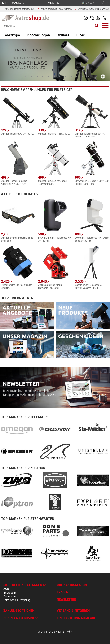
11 (82, 77)
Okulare (63, 35)
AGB (6, 589)
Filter (80, 35)
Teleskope (12, 35)
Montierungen (38, 35)
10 (77, 77)
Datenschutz (11, 596)
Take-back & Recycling (17, 600)
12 (88, 77)
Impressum (10, 593)
